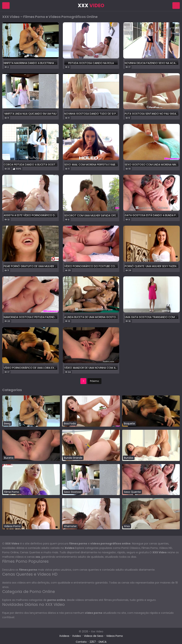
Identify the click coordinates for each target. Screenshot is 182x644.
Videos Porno (115, 636)
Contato (81, 642)
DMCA (103, 642)
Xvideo (77, 636)
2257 (93, 642)
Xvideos (64, 636)
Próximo (94, 381)
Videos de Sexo (94, 636)
